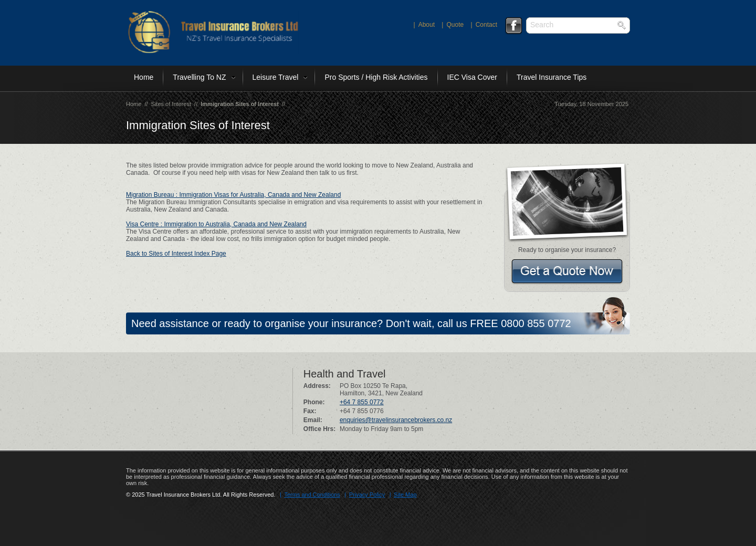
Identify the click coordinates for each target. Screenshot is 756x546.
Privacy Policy (367, 495)
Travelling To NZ (204, 77)
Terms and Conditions (312, 495)
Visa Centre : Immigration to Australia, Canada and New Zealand (216, 224)
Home (144, 77)
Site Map (405, 495)
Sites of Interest (171, 104)
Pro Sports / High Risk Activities (376, 77)
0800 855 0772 (536, 323)
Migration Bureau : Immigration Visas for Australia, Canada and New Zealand (233, 195)
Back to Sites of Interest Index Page (176, 254)
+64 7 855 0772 (362, 402)
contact (486, 25)
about (427, 25)
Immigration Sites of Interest (240, 104)
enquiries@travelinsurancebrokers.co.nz (396, 420)
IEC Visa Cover (472, 77)
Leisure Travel (280, 77)
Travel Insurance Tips (552, 77)
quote (455, 25)
